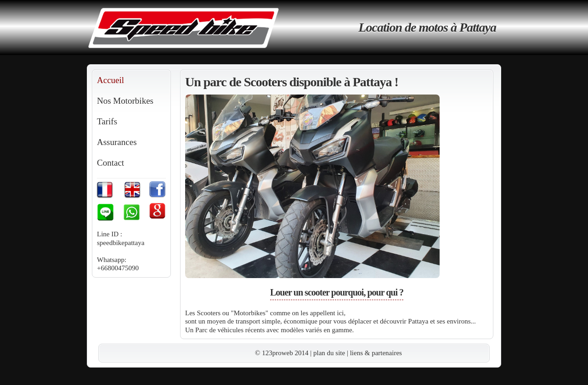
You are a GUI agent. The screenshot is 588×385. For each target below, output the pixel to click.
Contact (110, 163)
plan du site (329, 353)
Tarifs (107, 121)
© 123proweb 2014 (282, 353)
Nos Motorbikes (125, 101)
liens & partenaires (376, 353)
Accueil (110, 80)
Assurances (117, 142)
